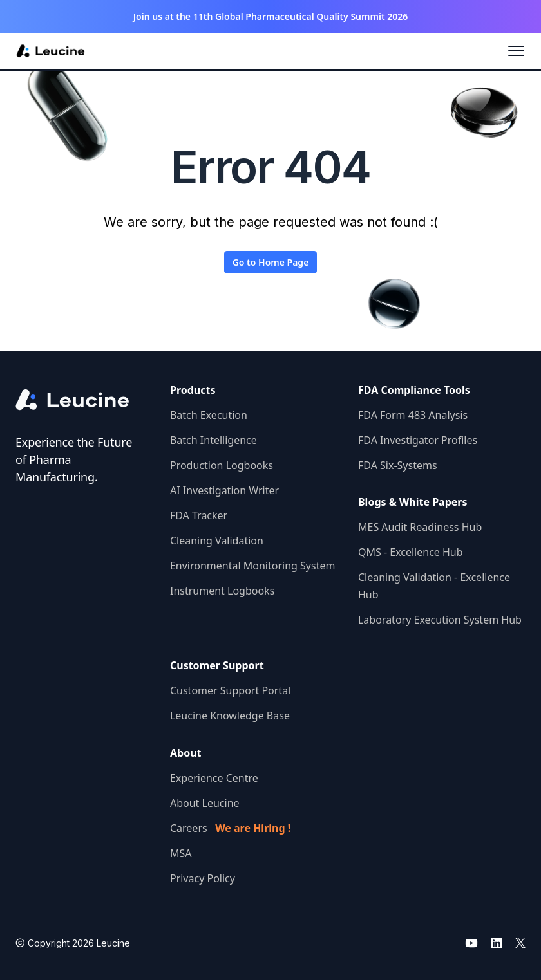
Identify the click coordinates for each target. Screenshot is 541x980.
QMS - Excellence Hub (411, 552)
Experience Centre (214, 778)
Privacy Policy (203, 878)
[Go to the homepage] (83, 400)
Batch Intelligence (214, 440)
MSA (181, 853)
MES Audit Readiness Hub (420, 527)
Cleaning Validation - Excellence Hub (434, 586)
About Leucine (205, 803)
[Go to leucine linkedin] (497, 943)
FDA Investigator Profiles (418, 440)
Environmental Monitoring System (252, 566)
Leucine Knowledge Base (230, 716)
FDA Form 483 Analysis (413, 415)
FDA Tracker (199, 515)
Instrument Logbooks (222, 591)
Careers (230, 828)
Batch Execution (209, 415)
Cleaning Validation (217, 541)
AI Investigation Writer (224, 490)
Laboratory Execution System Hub (440, 620)
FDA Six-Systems (398, 465)
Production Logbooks (222, 465)
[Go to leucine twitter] (520, 943)
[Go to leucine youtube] (471, 943)
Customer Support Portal (230, 690)
